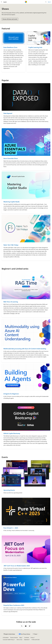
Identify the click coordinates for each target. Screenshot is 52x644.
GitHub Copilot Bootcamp (12, 433)
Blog (20, 638)
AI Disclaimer (6, 638)
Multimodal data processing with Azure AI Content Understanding (25, 349)
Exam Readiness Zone (10, 47)
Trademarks (26, 640)
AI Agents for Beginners (11, 394)
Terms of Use (19, 640)
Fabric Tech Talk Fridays (11, 245)
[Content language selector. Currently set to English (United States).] (9, 634)
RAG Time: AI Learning (11, 302)
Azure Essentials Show (11, 158)
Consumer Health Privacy (8, 640)
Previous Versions (14, 638)
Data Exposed (8, 113)
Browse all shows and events (10, 19)
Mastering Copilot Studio (12, 202)
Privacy (32, 638)
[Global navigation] (1, 2)
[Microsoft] (26, 2)
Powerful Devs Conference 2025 (14, 605)
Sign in (49, 2)
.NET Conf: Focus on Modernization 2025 (17, 566)
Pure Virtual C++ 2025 (11, 528)
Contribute (27, 638)
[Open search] (46, 2)
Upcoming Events (9, 490)
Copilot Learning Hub (35, 47)
